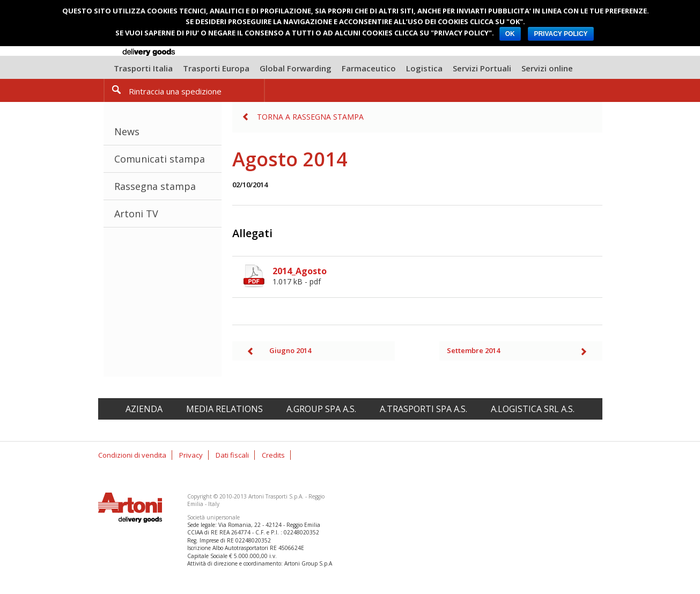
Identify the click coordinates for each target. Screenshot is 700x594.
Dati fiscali (232, 455)
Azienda (144, 409)
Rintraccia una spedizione (175, 91)
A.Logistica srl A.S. (533, 409)
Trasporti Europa (216, 68)
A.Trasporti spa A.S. (423, 409)
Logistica (424, 68)
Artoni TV (136, 214)
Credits (273, 455)
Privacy (191, 455)
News (127, 131)
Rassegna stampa (155, 186)
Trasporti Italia (143, 68)
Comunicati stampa (160, 159)
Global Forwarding (296, 68)
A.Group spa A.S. (321, 409)
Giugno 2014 (290, 350)
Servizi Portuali (482, 68)
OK (510, 34)
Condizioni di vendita (132, 455)
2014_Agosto (437, 276)
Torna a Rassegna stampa (310, 117)
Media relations (224, 409)
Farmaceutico (369, 68)
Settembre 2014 (473, 350)
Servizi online (547, 68)
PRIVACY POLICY (561, 34)
